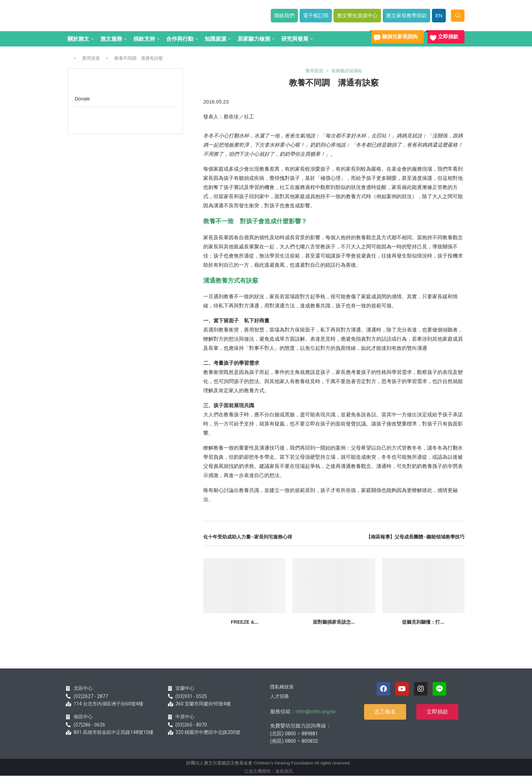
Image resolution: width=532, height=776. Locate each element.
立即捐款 (448, 36)
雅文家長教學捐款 (406, 15)
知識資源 (215, 39)
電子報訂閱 (316, 15)
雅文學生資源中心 (357, 15)
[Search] (458, 16)
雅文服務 (111, 39)
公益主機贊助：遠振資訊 (269, 771)
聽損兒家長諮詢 (400, 36)
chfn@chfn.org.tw (316, 712)
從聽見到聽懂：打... (423, 622)
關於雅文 (78, 39)
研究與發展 (295, 39)
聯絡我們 (284, 15)
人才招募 (280, 696)
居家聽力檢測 (254, 39)
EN (439, 15)
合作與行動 (180, 39)
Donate (82, 99)
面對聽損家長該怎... (334, 622)
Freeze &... (244, 622)
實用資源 (91, 58)
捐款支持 (144, 39)
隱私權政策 (282, 687)
